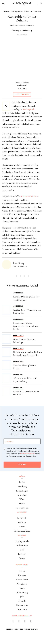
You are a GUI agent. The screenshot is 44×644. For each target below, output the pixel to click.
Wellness (22, 522)
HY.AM (36, 629)
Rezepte (22, 554)
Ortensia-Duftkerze (30, 196)
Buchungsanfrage (22, 531)
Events (22, 588)
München (22, 495)
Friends (22, 601)
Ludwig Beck (29, 109)
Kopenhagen (22, 491)
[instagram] (19, 622)
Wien (22, 499)
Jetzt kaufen (22, 94)
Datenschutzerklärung (27, 454)
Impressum (22, 609)
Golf (22, 550)
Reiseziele (22, 518)
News (22, 558)
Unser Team (22, 580)
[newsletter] (31, 622)
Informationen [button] (22, 565)
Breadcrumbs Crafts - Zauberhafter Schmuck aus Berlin (26, 326)
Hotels (22, 527)
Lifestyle (22, 535)
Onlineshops (22, 545)
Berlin (22, 482)
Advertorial (22, 35)
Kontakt (22, 575)
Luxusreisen (22, 512)
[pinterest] (25, 622)
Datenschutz (22, 605)
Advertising (22, 592)
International (22, 508)
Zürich (22, 503)
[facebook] (13, 622)
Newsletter (22, 584)
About (22, 571)
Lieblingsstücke (22, 541)
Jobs (22, 597)
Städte (22, 476)
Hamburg (22, 486)
